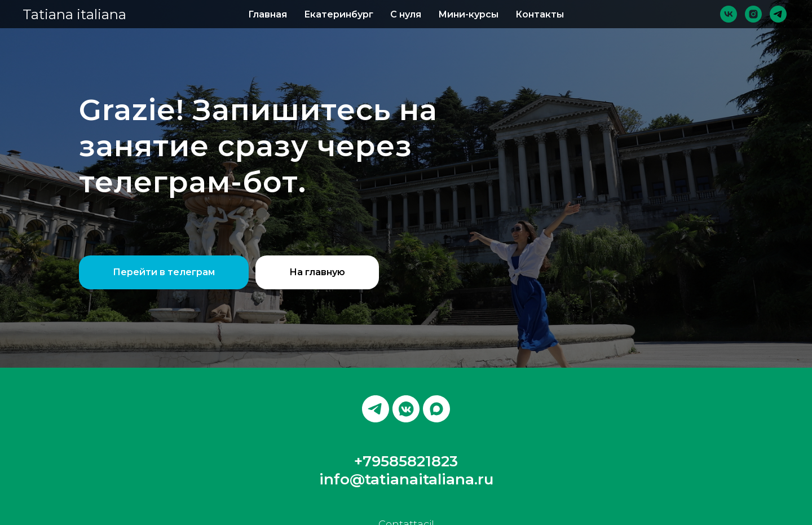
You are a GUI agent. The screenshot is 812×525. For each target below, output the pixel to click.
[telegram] (778, 14)
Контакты (540, 14)
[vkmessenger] (406, 409)
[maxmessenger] (436, 409)
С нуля (406, 14)
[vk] (729, 14)
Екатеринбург (339, 14)
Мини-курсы (468, 14)
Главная (268, 14)
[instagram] (753, 14)
